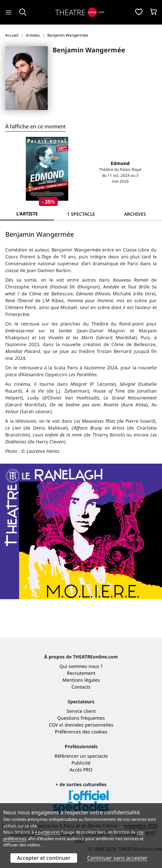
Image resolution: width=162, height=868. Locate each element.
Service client (81, 711)
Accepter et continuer (44, 858)
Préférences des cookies (81, 732)
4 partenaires (47, 832)
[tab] (81, 214)
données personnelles (89, 725)
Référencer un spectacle (81, 756)
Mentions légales (81, 680)
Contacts (81, 687)
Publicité (81, 763)
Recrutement (81, 673)
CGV (53, 725)
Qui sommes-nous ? (81, 666)
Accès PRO (81, 770)
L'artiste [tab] (27, 214)
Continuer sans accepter (117, 858)
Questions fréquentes (81, 718)
